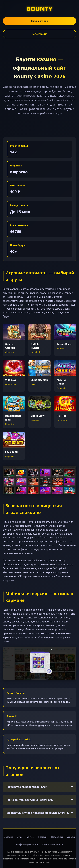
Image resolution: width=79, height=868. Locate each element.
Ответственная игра (53, 844)
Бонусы (30, 837)
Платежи (43, 837)
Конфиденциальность (27, 844)
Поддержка (57, 837)
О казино (8, 837)
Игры (20, 837)
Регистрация (39, 34)
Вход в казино (39, 21)
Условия (71, 837)
